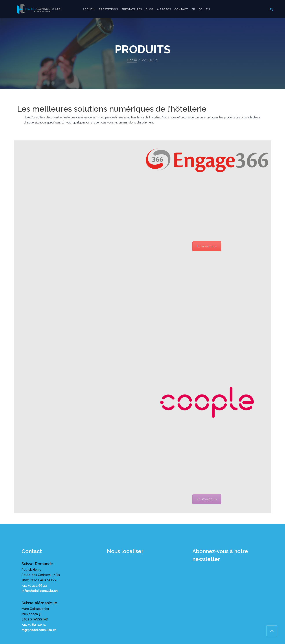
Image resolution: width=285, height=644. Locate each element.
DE (201, 9)
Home (132, 60)
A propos (164, 9)
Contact (181, 9)
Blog (149, 9)
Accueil (89, 9)
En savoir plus (207, 246)
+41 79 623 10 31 (34, 625)
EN (208, 9)
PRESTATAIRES (132, 9)
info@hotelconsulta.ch (40, 591)
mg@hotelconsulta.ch (39, 630)
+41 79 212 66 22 (34, 585)
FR (193, 9)
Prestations (108, 9)
